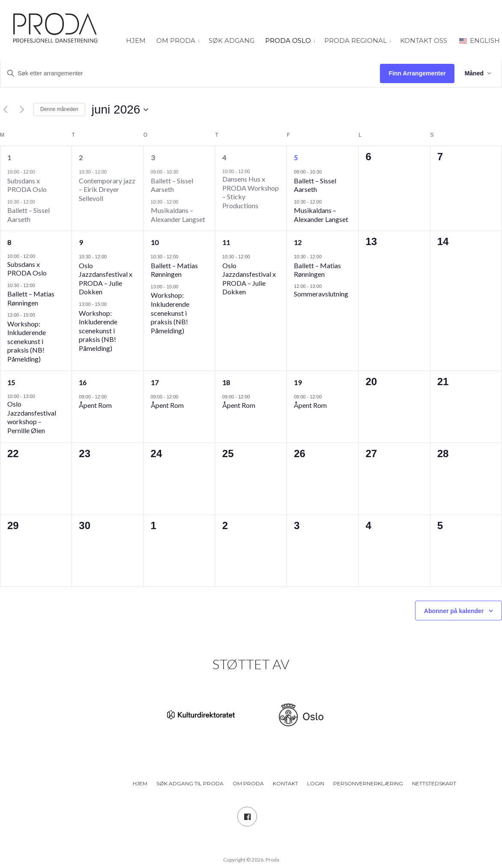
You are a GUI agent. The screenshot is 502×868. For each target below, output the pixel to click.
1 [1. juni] (9, 157)
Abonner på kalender (454, 611)
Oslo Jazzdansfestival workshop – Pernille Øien (32, 417)
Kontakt (285, 783)
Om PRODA (176, 40)
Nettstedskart (434, 783)
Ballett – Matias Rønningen (31, 298)
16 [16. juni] (83, 382)
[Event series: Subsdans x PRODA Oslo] (39, 172)
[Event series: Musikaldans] (182, 202)
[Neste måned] (22, 110)
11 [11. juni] (226, 242)
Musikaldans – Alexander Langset (178, 215)
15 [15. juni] (11, 382)
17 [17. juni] (155, 382)
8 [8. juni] (9, 242)
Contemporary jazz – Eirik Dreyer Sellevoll (107, 189)
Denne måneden (59, 109)
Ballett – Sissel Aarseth (28, 215)
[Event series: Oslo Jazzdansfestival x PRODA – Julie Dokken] (111, 256)
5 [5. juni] (296, 157)
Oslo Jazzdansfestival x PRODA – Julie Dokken (106, 279)
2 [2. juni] (81, 157)
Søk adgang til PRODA (190, 783)
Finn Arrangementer (417, 73)
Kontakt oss (424, 40)
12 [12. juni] (298, 242)
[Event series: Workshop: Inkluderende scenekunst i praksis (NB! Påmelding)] (39, 315)
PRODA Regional (356, 40)
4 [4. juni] (224, 157)
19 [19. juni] (298, 382)
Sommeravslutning (321, 294)
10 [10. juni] (155, 242)
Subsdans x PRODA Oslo (27, 185)
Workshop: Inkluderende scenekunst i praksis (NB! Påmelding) (27, 341)
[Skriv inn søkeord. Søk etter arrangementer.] (190, 73)
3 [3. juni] (153, 157)
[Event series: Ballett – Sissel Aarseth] (39, 202)
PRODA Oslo (288, 40)
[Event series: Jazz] (111, 172)
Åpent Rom (95, 405)
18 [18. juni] (226, 382)
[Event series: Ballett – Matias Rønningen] (39, 285)
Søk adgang (232, 40)
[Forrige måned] (5, 110)
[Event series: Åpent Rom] (111, 397)
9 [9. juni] (81, 242)
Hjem (136, 40)
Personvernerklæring (368, 783)
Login (316, 783)
